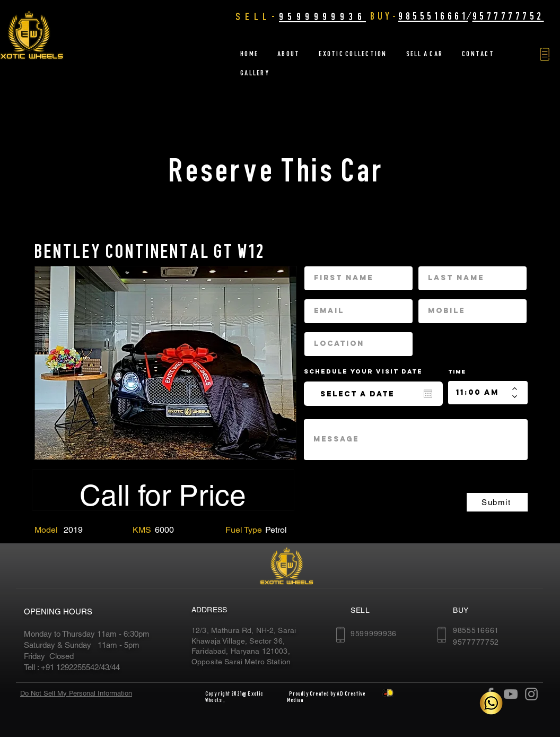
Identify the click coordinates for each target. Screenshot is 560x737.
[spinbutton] (480, 393)
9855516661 (433, 16)
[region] (165, 363)
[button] (545, 54)
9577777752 (508, 16)
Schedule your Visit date (370, 371)
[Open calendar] (428, 394)
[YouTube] (511, 694)
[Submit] (497, 502)
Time (457, 372)
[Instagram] (531, 694)
